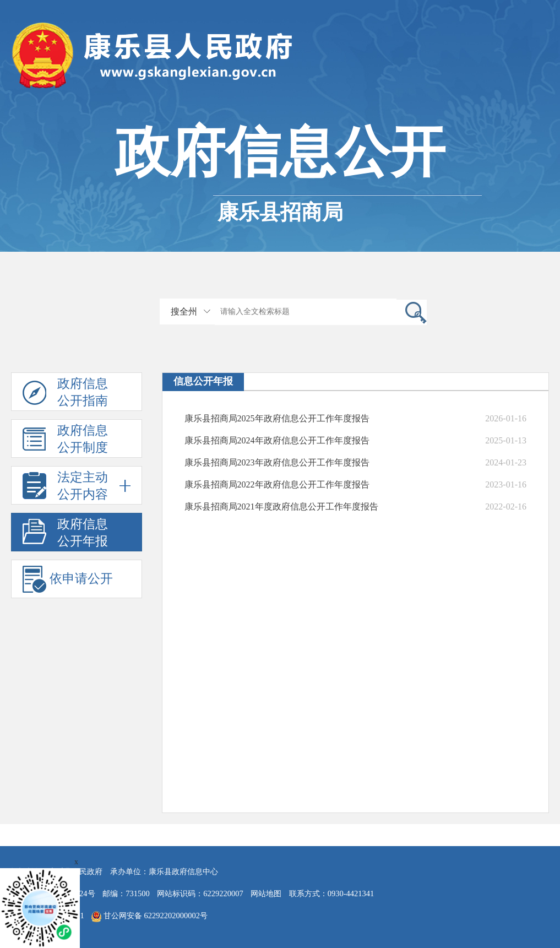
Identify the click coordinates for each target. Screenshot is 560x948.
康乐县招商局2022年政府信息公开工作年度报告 (277, 484)
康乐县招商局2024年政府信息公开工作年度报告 (277, 440)
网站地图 (266, 893)
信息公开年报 (203, 381)
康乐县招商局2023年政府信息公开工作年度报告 (277, 462)
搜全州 (184, 312)
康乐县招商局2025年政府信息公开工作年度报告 (277, 418)
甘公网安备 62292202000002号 (149, 917)
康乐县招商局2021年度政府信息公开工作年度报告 (281, 506)
